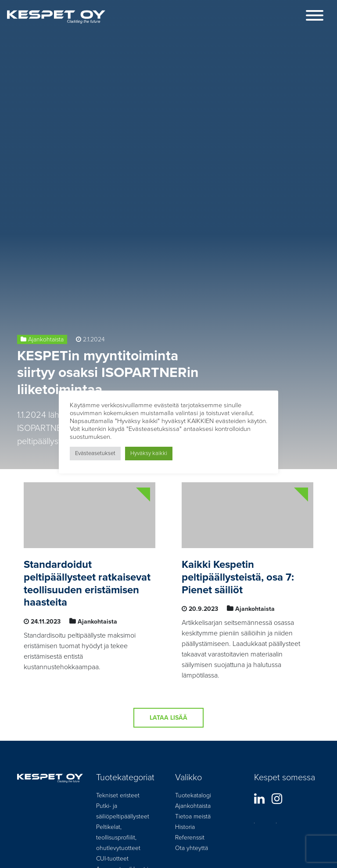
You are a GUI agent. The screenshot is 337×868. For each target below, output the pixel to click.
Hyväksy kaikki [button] (149, 453)
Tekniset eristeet (118, 795)
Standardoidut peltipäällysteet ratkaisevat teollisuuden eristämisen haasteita (87, 583)
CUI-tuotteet (112, 859)
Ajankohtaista (46, 339)
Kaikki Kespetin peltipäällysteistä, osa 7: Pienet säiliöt (238, 577)
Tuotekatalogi (193, 795)
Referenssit (190, 838)
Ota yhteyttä (192, 848)
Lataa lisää (168, 718)
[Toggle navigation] (315, 17)
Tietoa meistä (193, 816)
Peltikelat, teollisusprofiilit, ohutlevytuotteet (118, 838)
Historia (185, 827)
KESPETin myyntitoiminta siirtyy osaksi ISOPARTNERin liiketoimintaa (108, 373)
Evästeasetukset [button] (95, 453)
